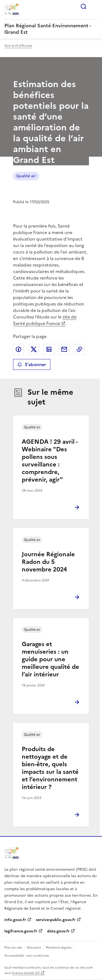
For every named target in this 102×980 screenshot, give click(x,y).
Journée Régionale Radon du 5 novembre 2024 (48, 562)
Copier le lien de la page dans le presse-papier (79, 349)
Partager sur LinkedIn (49, 349)
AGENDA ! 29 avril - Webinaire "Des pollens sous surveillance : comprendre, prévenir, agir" (50, 461)
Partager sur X (34, 349)
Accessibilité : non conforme (27, 956)
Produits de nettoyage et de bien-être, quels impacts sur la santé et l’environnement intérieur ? (50, 768)
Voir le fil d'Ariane (18, 46)
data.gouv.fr (58, 931)
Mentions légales (59, 948)
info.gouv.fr (15, 920)
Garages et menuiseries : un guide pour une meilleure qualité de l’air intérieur (50, 659)
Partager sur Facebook (18, 349)
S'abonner (32, 364)
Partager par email (64, 349)
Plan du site (13, 948)
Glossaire (34, 948)
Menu (94, 6)
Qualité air (26, 176)
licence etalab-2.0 (26, 973)
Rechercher (84, 6)
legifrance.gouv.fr (21, 931)
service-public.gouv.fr (56, 920)
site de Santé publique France (45, 320)
